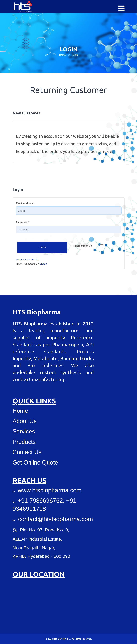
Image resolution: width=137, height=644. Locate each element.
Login (42, 247)
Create (43, 264)
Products (24, 442)
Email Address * (25, 203)
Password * (23, 222)
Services (24, 431)
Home (20, 411)
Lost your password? (27, 259)
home (62, 55)
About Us (25, 421)
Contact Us (27, 452)
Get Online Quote (35, 463)
